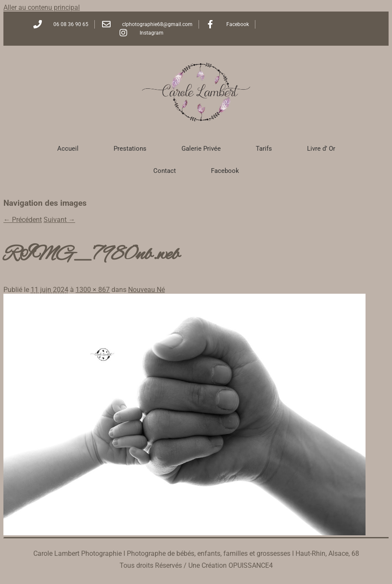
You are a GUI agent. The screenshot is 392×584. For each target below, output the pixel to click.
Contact (165, 171)
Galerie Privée (201, 149)
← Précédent (23, 220)
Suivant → (59, 220)
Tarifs (264, 149)
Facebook (225, 171)
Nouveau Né (146, 290)
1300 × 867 (93, 290)
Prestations (130, 149)
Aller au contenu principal (42, 7)
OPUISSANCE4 (251, 565)
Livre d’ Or (321, 149)
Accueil (68, 149)
